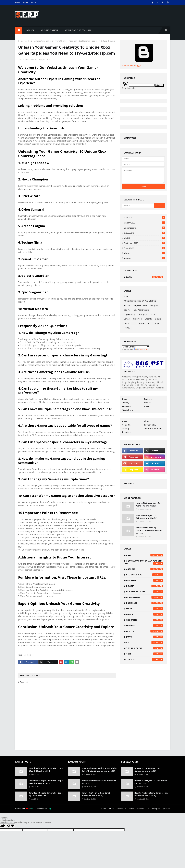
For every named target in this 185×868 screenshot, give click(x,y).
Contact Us (122, 809)
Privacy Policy (150, 425)
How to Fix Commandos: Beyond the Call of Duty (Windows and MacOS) (99, 770)
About (26, 2)
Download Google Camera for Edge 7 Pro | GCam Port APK (46, 782)
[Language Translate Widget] (136, 347)
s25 (134, 323)
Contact (34, 2)
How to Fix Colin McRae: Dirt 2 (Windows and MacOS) (96, 794)
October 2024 (144, 233)
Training (127, 328)
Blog (49, 809)
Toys (157, 323)
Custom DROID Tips (28, 59)
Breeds (147, 403)
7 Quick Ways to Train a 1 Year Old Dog (140, 301)
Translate (141, 350)
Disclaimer (127, 432)
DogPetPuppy (129, 314)
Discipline (154, 305)
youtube (166, 809)
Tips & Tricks (128, 410)
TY (32, 809)
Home (18, 2)
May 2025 (144, 218)
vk (148, 809)
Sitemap (126, 428)
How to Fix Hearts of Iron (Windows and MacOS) (99, 782)
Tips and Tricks (145, 323)
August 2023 (144, 248)
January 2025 (144, 223)
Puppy (126, 323)
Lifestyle (148, 319)
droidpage (143, 314)
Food (145, 277)
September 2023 (144, 243)
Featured (148, 399)
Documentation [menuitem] (49, 30)
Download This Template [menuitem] (78, 30)
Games (127, 319)
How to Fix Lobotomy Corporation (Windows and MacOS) (149, 530)
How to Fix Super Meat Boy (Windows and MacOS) (149, 504)
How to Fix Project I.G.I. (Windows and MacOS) (147, 517)
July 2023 (144, 253)
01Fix (126, 296)
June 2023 (144, 258)
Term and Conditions (153, 428)
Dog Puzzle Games (141, 310)
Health (147, 406)
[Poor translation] (11, 826)
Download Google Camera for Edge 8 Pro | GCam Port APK (46, 770)
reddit (131, 809)
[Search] (138, 206)
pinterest (141, 809)
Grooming (137, 319)
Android (29, 41)
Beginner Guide (140, 305)
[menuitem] (19, 30)
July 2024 (144, 238)
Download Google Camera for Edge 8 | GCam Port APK (46, 794)
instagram (156, 809)
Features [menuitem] (29, 30)
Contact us (127, 425)
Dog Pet (127, 310)
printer (158, 319)
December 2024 (144, 228)
